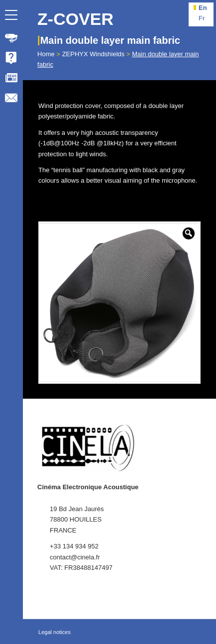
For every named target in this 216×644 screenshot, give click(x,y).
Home (46, 54)
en (203, 8)
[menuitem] (11, 38)
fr (202, 18)
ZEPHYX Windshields (94, 54)
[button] (189, 233)
